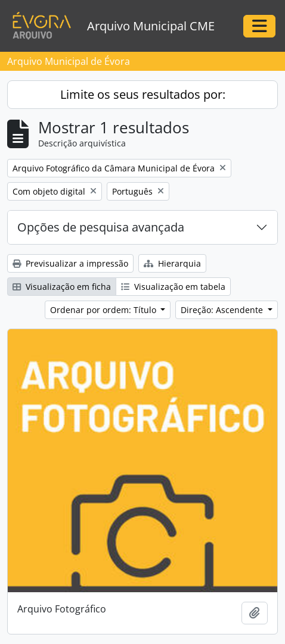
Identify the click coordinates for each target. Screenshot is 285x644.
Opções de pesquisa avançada (101, 227)
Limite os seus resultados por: (143, 94)
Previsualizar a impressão (70, 263)
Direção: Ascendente (223, 310)
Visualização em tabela (173, 287)
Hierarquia (172, 263)
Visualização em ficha (62, 287)
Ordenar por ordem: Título (104, 310)
